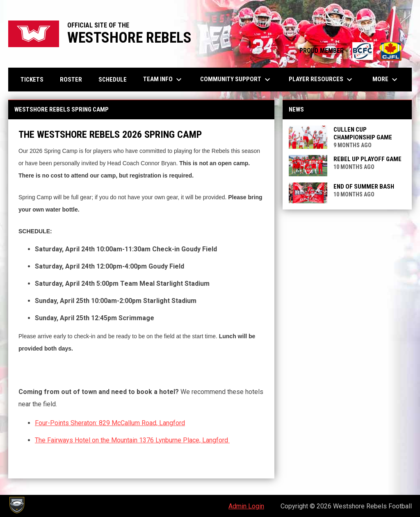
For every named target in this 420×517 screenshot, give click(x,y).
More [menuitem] (386, 80)
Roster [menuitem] (71, 80)
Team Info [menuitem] (163, 80)
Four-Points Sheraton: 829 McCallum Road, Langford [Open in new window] (110, 423)
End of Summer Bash (364, 187)
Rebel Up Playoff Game (367, 159)
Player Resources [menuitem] (322, 80)
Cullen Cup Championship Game (363, 133)
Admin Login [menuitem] (246, 506)
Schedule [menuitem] (113, 80)
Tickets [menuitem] (32, 80)
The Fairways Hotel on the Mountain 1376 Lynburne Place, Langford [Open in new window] (132, 440)
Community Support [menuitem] (236, 80)
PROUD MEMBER (352, 51)
